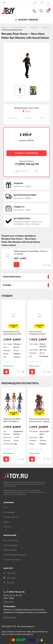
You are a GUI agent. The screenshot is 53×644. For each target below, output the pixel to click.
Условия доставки (11, 545)
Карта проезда (10, 617)
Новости (7, 522)
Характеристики (12, 277)
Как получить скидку (12, 560)
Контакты (7, 527)
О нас (6, 508)
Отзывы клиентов (11, 517)
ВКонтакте (10, 573)
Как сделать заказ (11, 540)
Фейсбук (9, 583)
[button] (50, 245)
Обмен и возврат (10, 550)
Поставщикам (9, 512)
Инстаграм (10, 578)
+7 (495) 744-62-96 (27, 164)
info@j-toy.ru (9, 602)
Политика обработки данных (15, 555)
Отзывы (7, 285)
